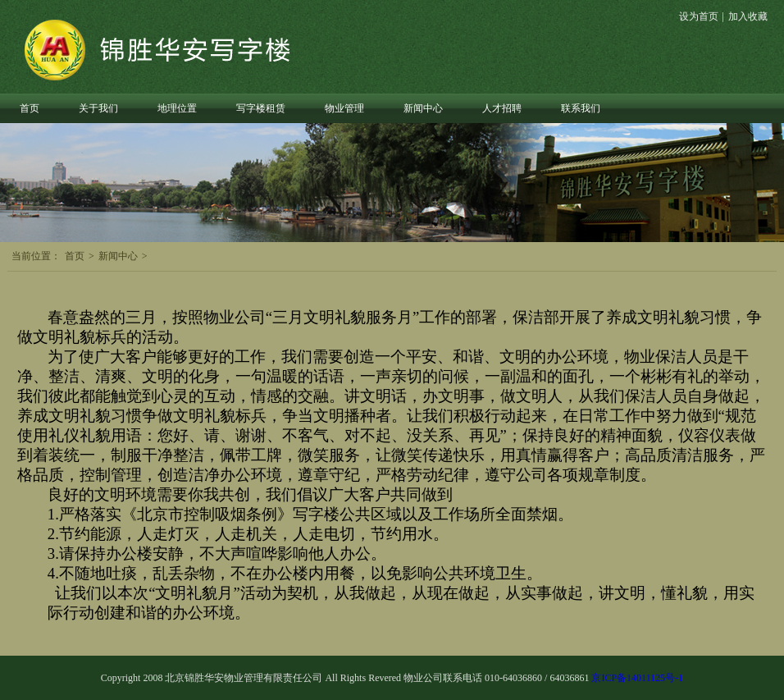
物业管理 (344, 108)
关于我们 (98, 108)
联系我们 (581, 108)
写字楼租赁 (261, 108)
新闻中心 (423, 108)
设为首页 (699, 16)
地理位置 (177, 108)
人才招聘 (502, 108)
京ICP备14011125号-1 (637, 678)
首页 (30, 108)
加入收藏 (748, 16)
